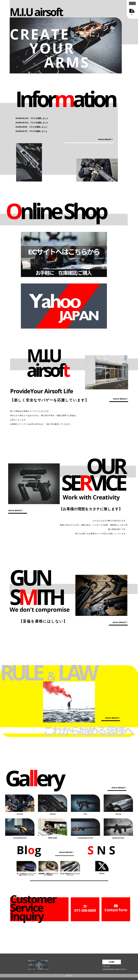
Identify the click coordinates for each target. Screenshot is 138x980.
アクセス (43, 965)
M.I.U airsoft (36, 12)
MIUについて (32, 961)
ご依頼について (33, 965)
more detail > (105, 139)
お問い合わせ (44, 969)
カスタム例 (32, 969)
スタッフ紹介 (44, 961)
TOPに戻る (69, 976)
